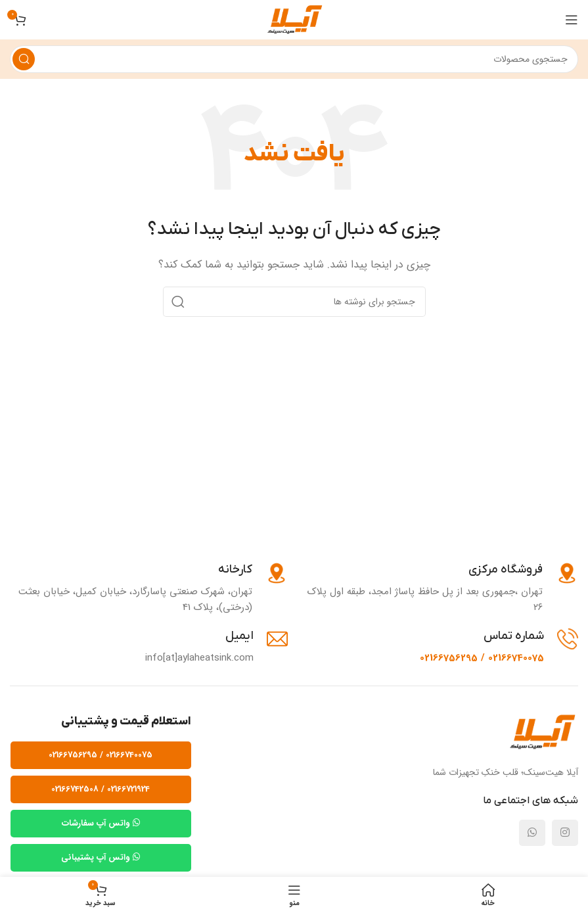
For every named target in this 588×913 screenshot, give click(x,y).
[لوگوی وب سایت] (294, 19)
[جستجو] (294, 59)
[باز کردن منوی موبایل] (572, 20)
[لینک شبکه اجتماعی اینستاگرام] (565, 833)
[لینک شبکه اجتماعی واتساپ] (532, 833)
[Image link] (542, 732)
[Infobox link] (440, 589)
